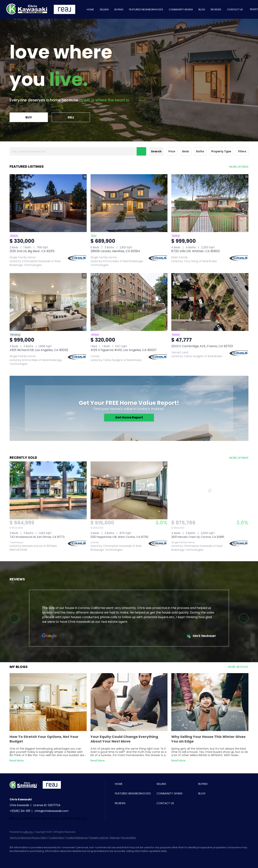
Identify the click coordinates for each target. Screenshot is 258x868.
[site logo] (26, 792)
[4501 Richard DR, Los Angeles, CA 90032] (48, 302)
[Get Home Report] (129, 418)
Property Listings (99, 838)
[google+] (47, 858)
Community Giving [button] (181, 9)
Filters (242, 151)
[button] (141, 151)
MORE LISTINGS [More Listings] (239, 167)
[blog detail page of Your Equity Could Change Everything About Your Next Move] (129, 718)
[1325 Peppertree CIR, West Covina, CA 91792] (129, 490)
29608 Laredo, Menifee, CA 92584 (115, 251)
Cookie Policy (57, 838)
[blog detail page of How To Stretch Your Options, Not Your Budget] (48, 718)
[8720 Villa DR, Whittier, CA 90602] (210, 203)
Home (90, 9)
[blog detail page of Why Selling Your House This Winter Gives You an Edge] (210, 718)
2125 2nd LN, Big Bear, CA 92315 (32, 251)
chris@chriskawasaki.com (51, 811)
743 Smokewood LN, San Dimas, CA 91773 (37, 537)
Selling (104, 9)
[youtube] (36, 858)
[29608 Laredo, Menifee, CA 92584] (129, 203)
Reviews (216, 9)
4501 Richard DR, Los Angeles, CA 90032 (39, 350)
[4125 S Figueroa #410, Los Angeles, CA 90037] (129, 302)
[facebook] (14, 858)
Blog (202, 9)
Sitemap (115, 838)
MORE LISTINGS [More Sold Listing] (239, 458)
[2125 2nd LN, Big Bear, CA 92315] (48, 203)
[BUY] (29, 117)
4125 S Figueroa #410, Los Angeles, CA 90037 (124, 350)
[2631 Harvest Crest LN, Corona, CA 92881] (210, 490)
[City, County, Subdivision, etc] (78, 151)
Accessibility (129, 838)
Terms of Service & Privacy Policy (28, 838)
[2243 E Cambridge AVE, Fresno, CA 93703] (210, 302)
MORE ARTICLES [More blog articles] (238, 667)
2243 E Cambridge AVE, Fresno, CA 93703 (202, 346)
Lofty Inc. (28, 832)
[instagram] (25, 858)
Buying (119, 9)
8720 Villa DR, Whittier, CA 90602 (196, 251)
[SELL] (71, 117)
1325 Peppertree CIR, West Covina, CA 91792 (119, 537)
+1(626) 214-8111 (20, 811)
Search (156, 151)
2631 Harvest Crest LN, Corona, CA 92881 (198, 537)
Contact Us (235, 9)
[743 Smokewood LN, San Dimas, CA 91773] (48, 490)
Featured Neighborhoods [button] (146, 9)
